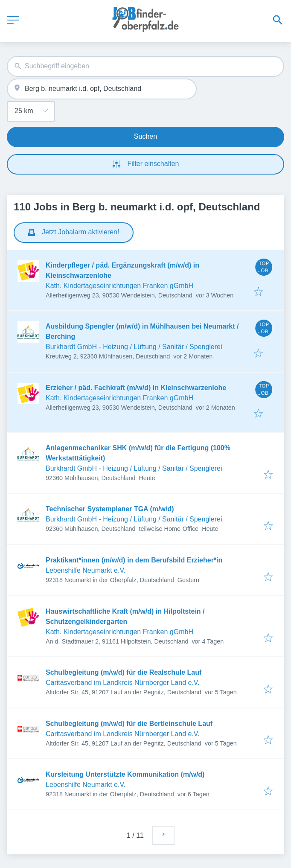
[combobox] (145, 66)
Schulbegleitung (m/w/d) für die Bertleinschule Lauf (129, 724)
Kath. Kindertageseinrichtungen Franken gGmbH (119, 286)
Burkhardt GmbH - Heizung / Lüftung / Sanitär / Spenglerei (134, 347)
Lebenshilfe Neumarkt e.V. (86, 570)
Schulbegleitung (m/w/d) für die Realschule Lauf (124, 672)
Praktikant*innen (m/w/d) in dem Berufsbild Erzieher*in (134, 560)
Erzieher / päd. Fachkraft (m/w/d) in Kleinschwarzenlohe (136, 388)
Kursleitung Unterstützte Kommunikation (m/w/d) (125, 774)
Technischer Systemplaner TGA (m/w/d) (110, 509)
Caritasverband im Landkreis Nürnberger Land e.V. (123, 683)
